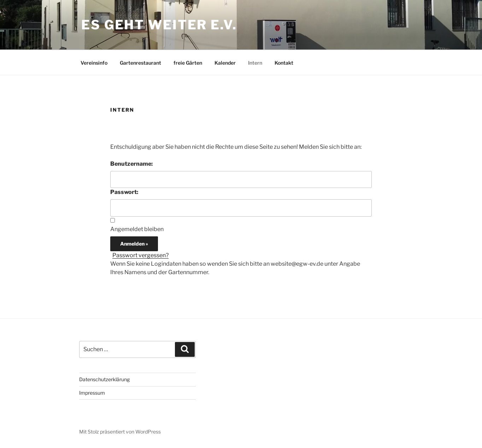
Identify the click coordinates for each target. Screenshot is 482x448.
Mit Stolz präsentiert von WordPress (120, 432)
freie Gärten (188, 63)
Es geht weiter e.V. (159, 25)
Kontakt (284, 63)
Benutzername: (131, 164)
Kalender (225, 63)
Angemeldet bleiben (137, 229)
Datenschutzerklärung (104, 379)
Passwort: (124, 192)
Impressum (92, 393)
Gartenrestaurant (140, 63)
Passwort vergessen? (140, 255)
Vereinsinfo (94, 63)
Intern (255, 63)
